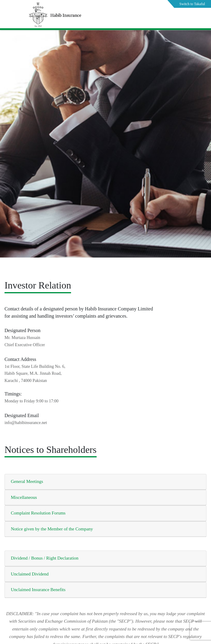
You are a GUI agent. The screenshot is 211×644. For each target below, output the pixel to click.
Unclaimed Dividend (30, 574)
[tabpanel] (105, 159)
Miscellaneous (24, 497)
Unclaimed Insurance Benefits (38, 590)
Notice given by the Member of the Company (52, 529)
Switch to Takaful (192, 4)
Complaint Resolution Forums (38, 513)
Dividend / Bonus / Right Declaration (45, 558)
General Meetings (27, 481)
